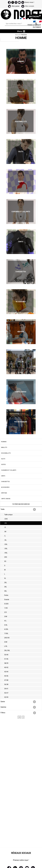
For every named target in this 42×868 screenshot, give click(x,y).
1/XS (6, 608)
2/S (5, 612)
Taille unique (8, 515)
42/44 (6, 697)
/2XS (6, 519)
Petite (6, 595)
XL (5, 578)
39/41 (6, 689)
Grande (7, 600)
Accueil (18, 35)
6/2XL (6, 629)
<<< (19, 717)
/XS (6, 523)
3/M (6, 616)
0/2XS (6, 604)
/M (5, 532)
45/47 (6, 693)
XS (5, 561)
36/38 (6, 684)
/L (5, 536)
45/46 (6, 676)
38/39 (6, 663)
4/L (5, 621)
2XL (6, 583)
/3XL (6, 549)
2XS (6, 557)
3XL (6, 587)
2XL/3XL (7, 650)
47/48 (6, 680)
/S (5, 527)
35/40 (6, 655)
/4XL (6, 553)
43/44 (6, 672)
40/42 (6, 667)
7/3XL (6, 633)
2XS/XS (7, 638)
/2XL (6, 544)
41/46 (6, 659)
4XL (6, 591)
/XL (5, 540)
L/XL (6, 646)
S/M (6, 642)
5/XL (6, 625)
